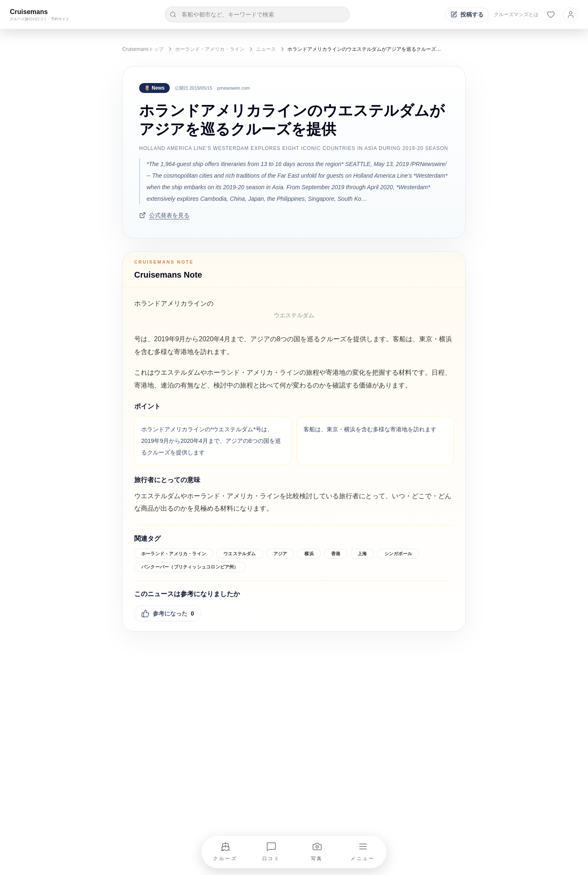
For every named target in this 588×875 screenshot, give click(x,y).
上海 (362, 554)
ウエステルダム (240, 554)
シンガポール (398, 554)
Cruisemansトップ (143, 49)
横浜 (309, 554)
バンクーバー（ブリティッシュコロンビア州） (190, 567)
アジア (280, 554)
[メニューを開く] (363, 852)
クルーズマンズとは (516, 14)
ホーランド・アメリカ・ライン (210, 49)
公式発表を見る (164, 215)
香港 (336, 554)
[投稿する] (467, 14)
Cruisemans (29, 12)
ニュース (266, 49)
